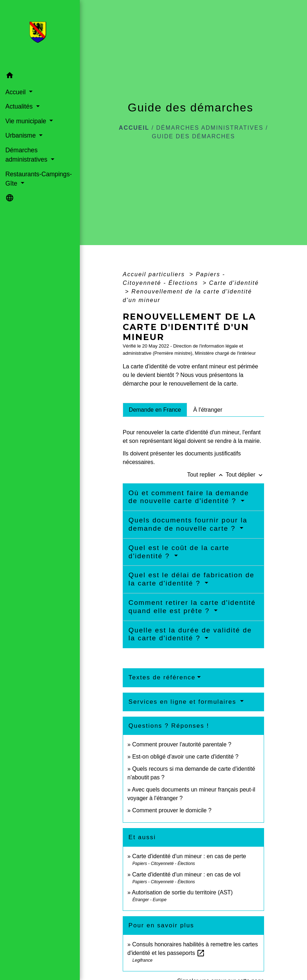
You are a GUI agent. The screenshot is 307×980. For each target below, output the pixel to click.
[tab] (155, 410)
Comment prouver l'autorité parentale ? (182, 744)
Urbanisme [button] (21, 135)
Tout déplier (245, 475)
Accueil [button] (16, 92)
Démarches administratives (210, 128)
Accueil (134, 128)
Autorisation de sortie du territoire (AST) (182, 892)
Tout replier (206, 475)
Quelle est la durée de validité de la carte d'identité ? (190, 634)
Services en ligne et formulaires (184, 702)
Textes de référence (162, 677)
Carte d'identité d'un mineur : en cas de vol (186, 874)
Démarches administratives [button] (27, 155)
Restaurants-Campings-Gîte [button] (39, 179)
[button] (40, 77)
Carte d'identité (234, 283)
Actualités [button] (20, 106)
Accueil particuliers (155, 274)
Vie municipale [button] (27, 121)
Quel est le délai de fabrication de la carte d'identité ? (191, 579)
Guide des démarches (193, 136)
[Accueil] (40, 34)
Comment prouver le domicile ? (172, 810)
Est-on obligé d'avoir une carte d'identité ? (185, 757)
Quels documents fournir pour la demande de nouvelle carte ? (188, 524)
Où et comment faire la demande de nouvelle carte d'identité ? (189, 497)
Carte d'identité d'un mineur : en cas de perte (189, 856)
